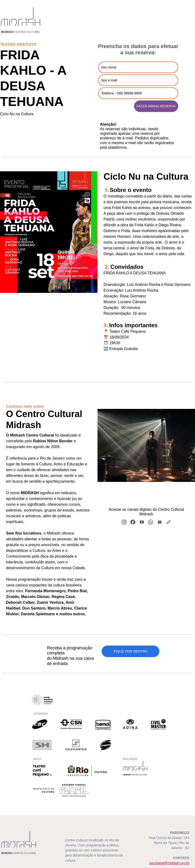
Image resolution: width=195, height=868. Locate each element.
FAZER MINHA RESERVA (156, 106)
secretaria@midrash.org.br (169, 863)
